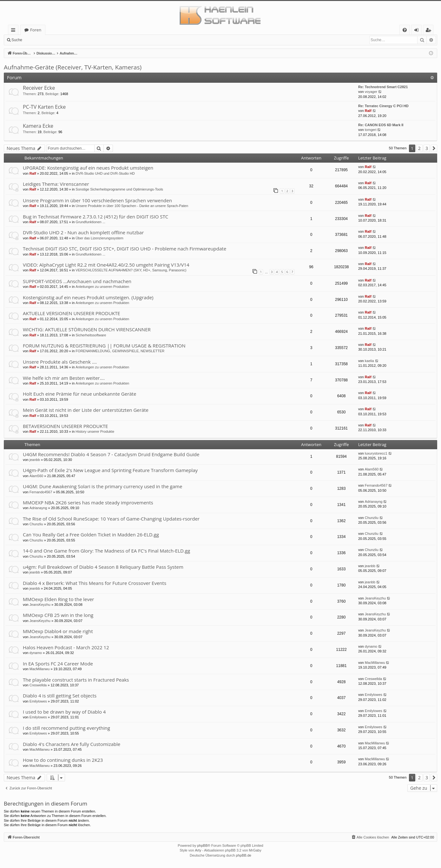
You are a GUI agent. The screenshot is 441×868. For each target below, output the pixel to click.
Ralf (368, 111)
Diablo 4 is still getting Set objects (60, 696)
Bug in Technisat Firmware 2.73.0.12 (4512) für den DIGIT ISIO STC (95, 217)
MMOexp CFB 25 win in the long (58, 615)
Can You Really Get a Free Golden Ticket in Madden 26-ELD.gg (91, 534)
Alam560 (36, 476)
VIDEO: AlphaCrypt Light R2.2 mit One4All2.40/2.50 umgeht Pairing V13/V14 (106, 265)
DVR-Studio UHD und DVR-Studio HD (105, 173)
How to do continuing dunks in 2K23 (63, 760)
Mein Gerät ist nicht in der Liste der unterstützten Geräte (86, 410)
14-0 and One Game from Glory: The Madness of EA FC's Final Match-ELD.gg (106, 551)
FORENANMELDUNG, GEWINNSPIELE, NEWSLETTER (120, 351)
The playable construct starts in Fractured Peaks (76, 680)
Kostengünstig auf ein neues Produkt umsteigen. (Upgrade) (88, 297)
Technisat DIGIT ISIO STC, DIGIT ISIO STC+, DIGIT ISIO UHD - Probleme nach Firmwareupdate (125, 249)
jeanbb (35, 460)
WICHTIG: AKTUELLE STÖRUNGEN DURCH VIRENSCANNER (87, 329)
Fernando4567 (41, 492)
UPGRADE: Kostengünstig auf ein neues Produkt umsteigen (88, 168)
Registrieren (68, 40)
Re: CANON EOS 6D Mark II (381, 125)
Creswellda (38, 685)
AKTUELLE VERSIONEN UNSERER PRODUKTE (72, 313)
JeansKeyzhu (40, 605)
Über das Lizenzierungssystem (99, 238)
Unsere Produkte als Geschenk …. (60, 362)
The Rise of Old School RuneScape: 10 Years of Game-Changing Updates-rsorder (111, 519)
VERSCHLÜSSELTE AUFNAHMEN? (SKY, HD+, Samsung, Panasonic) (131, 270)
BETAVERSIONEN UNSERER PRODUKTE (65, 426)
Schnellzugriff (14, 31)
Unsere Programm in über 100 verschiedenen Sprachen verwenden (97, 200)
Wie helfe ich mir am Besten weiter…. (64, 378)
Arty (198, 850)
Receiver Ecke (39, 88)
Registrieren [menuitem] (430, 31)
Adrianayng (38, 508)
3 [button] (427, 148)
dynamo (36, 653)
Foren (36, 30)
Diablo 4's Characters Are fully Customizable (72, 744)
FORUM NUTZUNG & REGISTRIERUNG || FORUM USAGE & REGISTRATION (104, 346)
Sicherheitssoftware (91, 335)
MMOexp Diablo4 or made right (58, 631)
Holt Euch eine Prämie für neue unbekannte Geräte (79, 394)
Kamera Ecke (38, 126)
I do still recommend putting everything (66, 728)
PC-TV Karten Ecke (44, 107)
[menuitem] (405, 30)
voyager (371, 92)
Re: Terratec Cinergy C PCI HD (383, 106)
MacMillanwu (40, 669)
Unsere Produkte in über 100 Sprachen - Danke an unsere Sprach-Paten (132, 206)
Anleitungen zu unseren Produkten (102, 287)
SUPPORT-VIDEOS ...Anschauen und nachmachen (77, 281)
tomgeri (371, 130)
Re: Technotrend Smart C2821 (383, 87)
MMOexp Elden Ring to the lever (59, 599)
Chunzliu (36, 524)
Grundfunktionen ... (90, 222)
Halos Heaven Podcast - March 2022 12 (66, 647)
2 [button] (419, 148)
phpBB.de (244, 855)
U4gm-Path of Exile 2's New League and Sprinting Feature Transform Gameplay (110, 470)
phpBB (202, 845)
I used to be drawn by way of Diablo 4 (64, 712)
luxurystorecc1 (376, 453)
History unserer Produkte (95, 431)
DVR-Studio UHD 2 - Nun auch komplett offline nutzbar (83, 232)
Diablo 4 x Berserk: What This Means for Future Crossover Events (95, 583)
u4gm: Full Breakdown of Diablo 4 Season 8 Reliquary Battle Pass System (103, 567)
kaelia (369, 361)
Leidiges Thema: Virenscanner (56, 184)
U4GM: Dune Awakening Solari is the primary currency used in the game (102, 486)
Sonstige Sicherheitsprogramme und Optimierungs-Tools (119, 189)
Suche (17, 40)
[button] (434, 148)
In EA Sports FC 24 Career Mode (58, 664)
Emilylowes (38, 701)
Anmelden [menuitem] (418, 31)
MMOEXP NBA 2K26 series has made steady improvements (88, 502)
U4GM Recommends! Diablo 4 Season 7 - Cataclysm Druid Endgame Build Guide (111, 454)
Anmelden (40, 40)
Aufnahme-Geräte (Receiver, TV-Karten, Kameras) (73, 67)
